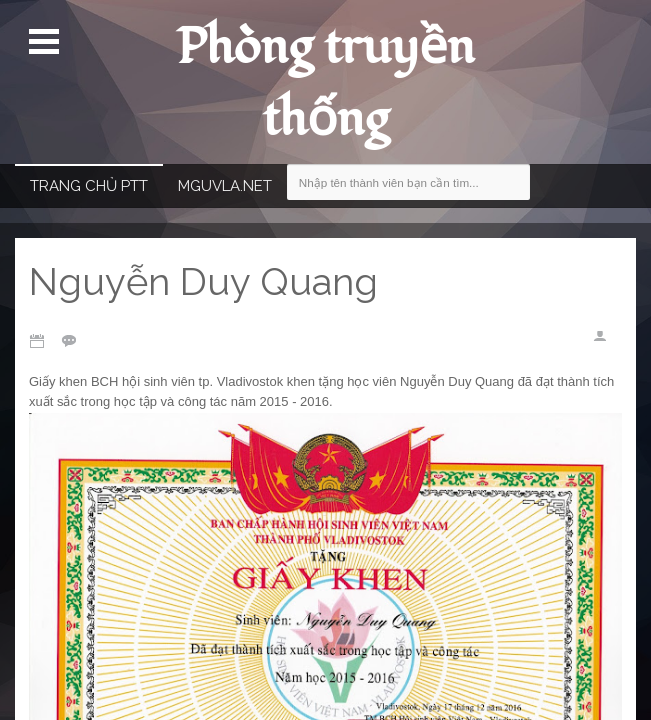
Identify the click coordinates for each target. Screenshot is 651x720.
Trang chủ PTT (89, 186)
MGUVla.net (225, 186)
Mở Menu (46, 42)
